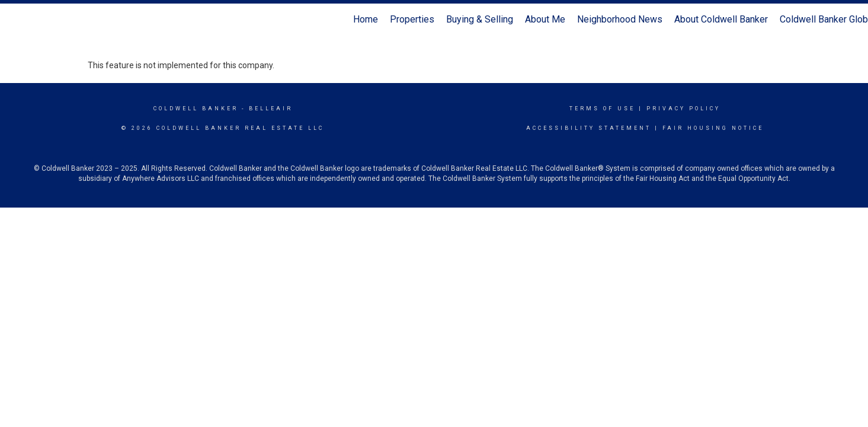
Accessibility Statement (589, 128)
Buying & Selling (480, 19)
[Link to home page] (15, 20)
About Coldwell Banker (721, 19)
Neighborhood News (620, 19)
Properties (412, 19)
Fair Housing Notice (713, 128)
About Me (545, 19)
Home (366, 19)
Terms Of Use (602, 109)
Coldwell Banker (196, 109)
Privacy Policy (683, 109)
